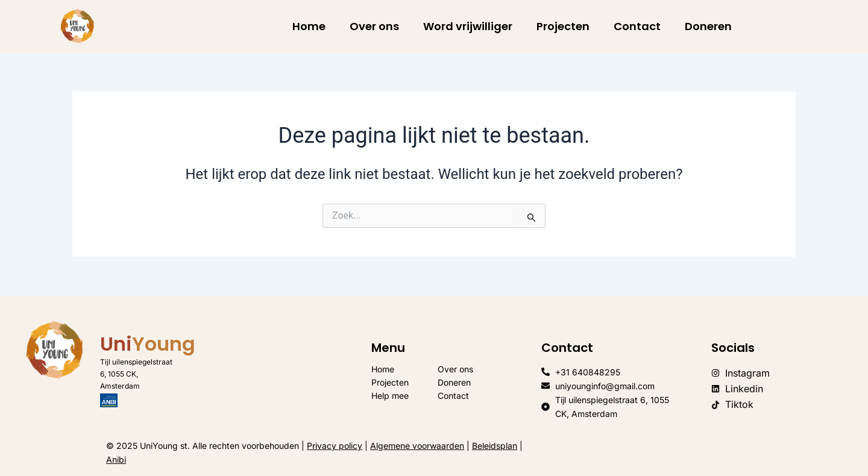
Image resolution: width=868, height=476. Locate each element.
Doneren (708, 26)
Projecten (563, 26)
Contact (637, 26)
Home (309, 26)
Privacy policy (335, 446)
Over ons (374, 26)
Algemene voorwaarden (417, 446)
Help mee (390, 396)
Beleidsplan (495, 446)
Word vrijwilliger (468, 26)
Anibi (116, 459)
